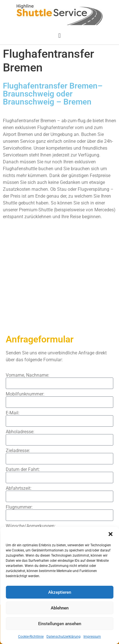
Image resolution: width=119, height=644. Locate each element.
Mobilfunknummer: (25, 394)
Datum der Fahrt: (23, 470)
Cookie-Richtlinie (31, 637)
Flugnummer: (19, 507)
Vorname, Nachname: (28, 375)
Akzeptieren (60, 592)
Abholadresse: (20, 432)
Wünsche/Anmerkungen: (31, 526)
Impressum (92, 637)
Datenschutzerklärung (64, 637)
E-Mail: (13, 413)
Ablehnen (60, 608)
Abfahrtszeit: (19, 488)
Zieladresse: (18, 451)
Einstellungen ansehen (60, 624)
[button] (110, 534)
